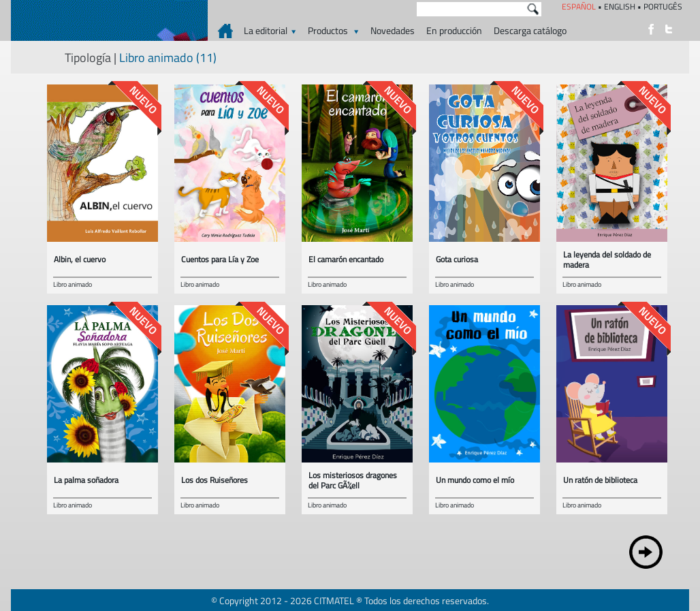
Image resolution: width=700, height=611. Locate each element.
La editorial (270, 30)
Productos (333, 30)
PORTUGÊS (663, 6)
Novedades (393, 30)
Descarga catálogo (530, 30)
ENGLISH (620, 6)
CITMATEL (334, 600)
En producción (454, 30)
